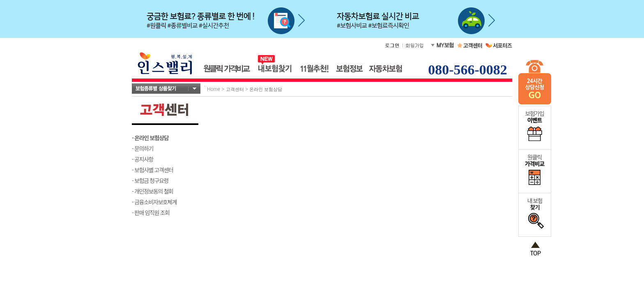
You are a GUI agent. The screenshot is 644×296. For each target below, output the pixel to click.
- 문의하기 (143, 148)
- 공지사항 (143, 159)
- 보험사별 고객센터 (152, 170)
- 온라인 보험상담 (150, 138)
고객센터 (235, 89)
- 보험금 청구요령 (150, 180)
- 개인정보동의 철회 (152, 191)
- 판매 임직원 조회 (151, 213)
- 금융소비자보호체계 (154, 202)
